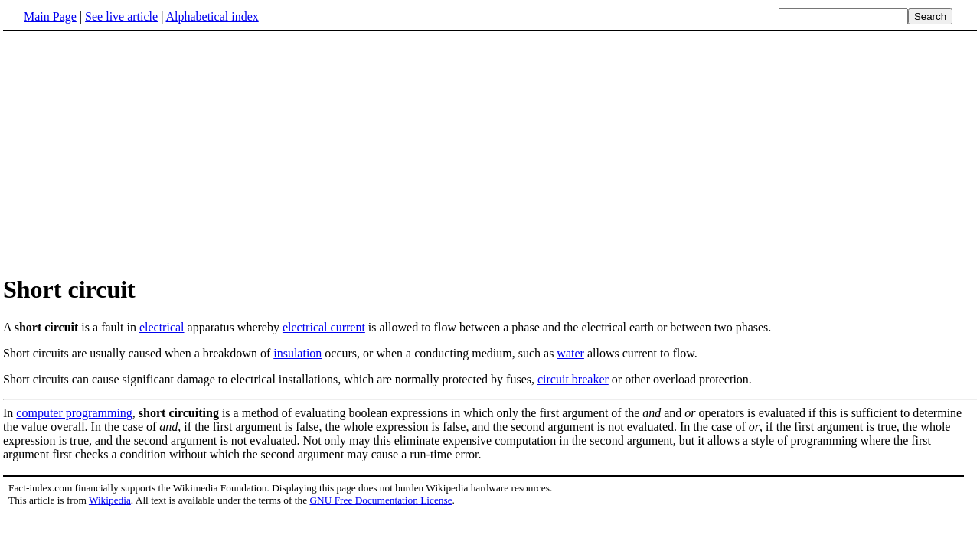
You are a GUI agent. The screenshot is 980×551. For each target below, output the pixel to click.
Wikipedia (110, 500)
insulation (297, 353)
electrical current (324, 327)
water (570, 353)
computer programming (74, 413)
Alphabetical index (212, 16)
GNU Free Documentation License (381, 500)
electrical (162, 327)
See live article (121, 16)
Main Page (50, 16)
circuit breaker (573, 379)
